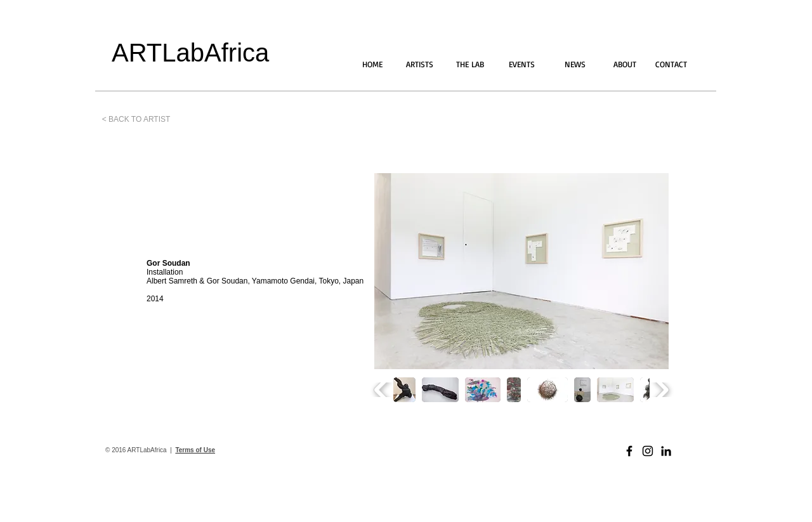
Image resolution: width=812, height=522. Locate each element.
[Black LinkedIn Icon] (666, 451)
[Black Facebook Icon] (629, 451)
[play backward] (382, 390)
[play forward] (661, 390)
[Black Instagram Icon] (648, 451)
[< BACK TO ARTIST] (136, 119)
